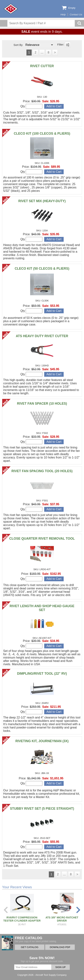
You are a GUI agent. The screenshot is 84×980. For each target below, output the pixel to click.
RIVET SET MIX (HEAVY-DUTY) (42, 201)
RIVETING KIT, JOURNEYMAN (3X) (42, 741)
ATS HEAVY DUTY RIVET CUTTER (42, 336)
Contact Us (76, 15)
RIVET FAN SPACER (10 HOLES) (42, 404)
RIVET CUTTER (42, 66)
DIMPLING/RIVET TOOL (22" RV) (42, 674)
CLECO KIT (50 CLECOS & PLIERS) (42, 269)
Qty (31, 106)
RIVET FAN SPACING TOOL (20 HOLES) (42, 471)
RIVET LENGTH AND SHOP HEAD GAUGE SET (42, 608)
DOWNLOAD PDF (60, 947)
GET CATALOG (30, 947)
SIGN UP (61, 967)
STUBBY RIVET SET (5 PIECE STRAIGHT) (42, 809)
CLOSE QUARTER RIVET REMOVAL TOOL (42, 539)
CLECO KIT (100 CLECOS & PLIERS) (42, 134)
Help (63, 15)
